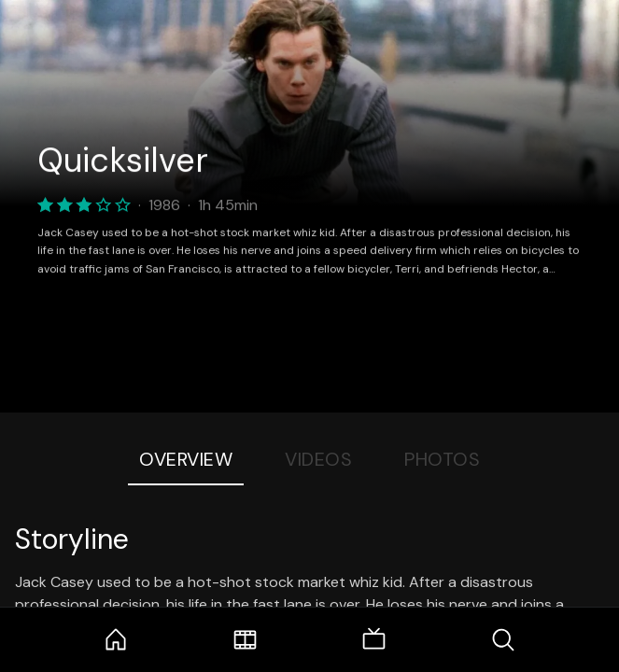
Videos (318, 459)
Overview (186, 459)
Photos (442, 459)
